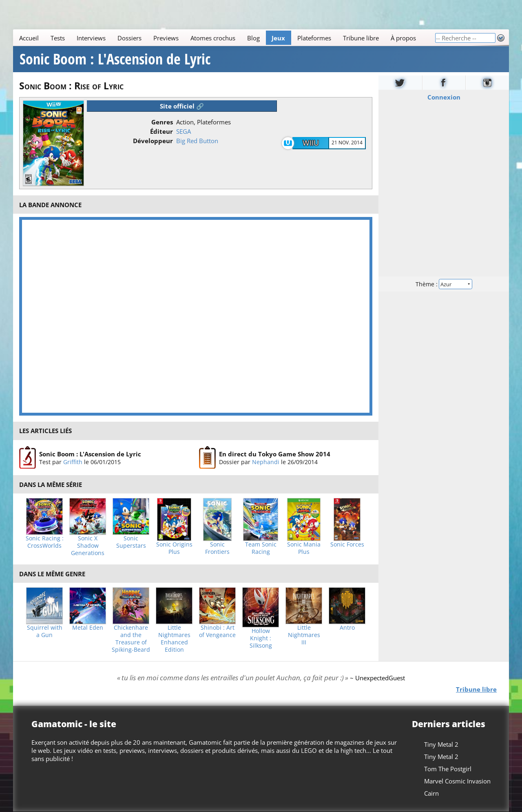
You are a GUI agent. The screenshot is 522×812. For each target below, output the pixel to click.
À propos (403, 38)
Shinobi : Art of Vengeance (217, 631)
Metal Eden (88, 628)
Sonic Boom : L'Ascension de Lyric (115, 59)
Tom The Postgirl (448, 769)
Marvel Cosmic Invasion (457, 781)
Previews (166, 38)
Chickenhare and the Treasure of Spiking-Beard (131, 639)
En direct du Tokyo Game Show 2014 (275, 454)
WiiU (311, 143)
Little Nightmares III (304, 635)
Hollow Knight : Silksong (261, 638)
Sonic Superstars (131, 542)
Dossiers (129, 38)
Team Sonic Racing (261, 548)
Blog (253, 38)
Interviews (91, 38)
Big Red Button (197, 141)
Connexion (444, 97)
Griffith (73, 461)
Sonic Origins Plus (174, 548)
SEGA (184, 131)
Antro (347, 628)
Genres (162, 122)
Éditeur (161, 131)
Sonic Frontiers (217, 548)
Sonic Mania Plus (304, 548)
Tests (58, 38)
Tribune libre (361, 38)
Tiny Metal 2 (441, 744)
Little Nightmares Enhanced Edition (174, 639)
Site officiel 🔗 (182, 106)
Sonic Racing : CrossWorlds (45, 542)
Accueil (29, 38)
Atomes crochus (213, 38)
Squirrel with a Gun (45, 631)
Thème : (444, 284)
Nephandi (266, 461)
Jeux (278, 38)
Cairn (431, 793)
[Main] (224, 38)
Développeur (153, 141)
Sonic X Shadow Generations (88, 546)
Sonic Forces (347, 544)
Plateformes (314, 38)
